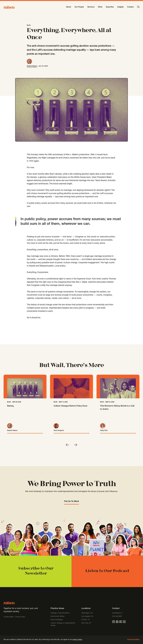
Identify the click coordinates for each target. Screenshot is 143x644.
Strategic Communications (60, 613)
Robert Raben (32, 66)
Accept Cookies (133, 640)
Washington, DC (87, 613)
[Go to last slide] (67, 445)
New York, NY (86, 623)
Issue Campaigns (57, 620)
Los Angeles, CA (87, 616)
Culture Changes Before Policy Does (70, 406)
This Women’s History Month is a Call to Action (117, 408)
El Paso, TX (86, 620)
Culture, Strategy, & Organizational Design (63, 624)
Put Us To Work (72, 501)
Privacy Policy (20, 617)
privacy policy (77, 640)
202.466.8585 (117, 616)
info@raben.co (117, 613)
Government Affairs (57, 616)
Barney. (11, 406)
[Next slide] (76, 445)
